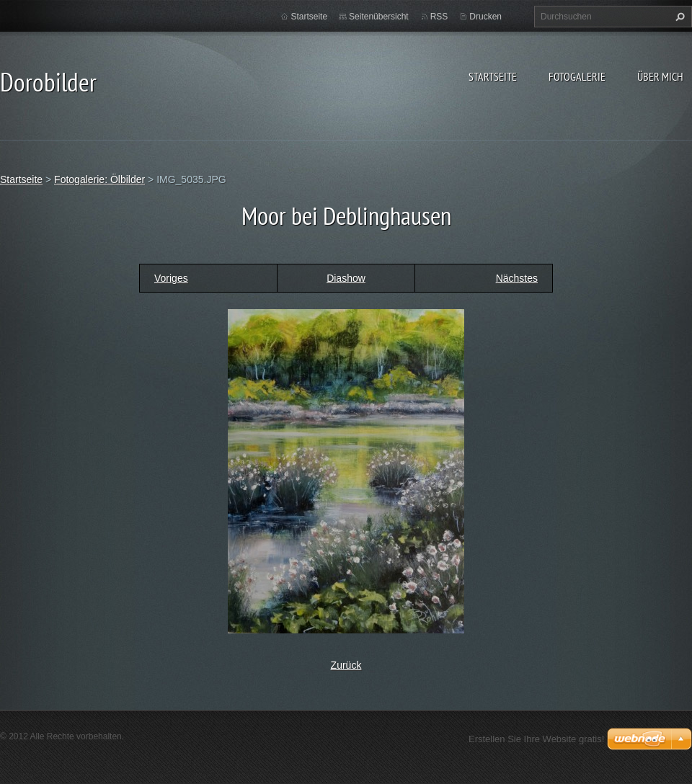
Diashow (346, 278)
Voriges (171, 278)
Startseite (493, 76)
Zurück (346, 665)
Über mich (660, 76)
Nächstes (517, 278)
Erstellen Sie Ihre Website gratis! (536, 739)
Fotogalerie (577, 76)
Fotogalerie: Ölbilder (99, 179)
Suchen (678, 17)
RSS (439, 17)
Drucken (485, 17)
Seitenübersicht (379, 17)
